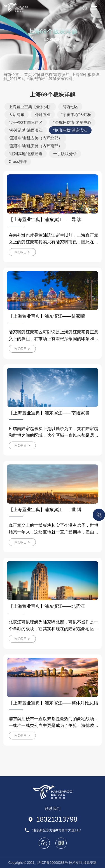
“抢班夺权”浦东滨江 (70, 130)
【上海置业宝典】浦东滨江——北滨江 (47, 606)
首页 (28, 75)
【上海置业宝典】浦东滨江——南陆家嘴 (49, 413)
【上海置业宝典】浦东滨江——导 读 (45, 220)
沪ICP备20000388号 (53, 863)
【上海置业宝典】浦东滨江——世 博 (45, 510)
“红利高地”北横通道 (26, 154)
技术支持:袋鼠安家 (83, 863)
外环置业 (43, 115)
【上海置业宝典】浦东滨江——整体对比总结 (53, 703)
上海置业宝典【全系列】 (30, 107)
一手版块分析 (65, 154)
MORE (22, 252)
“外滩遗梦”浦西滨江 (26, 130)
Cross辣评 (18, 162)
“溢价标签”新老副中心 (72, 122)
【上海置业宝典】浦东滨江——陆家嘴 (47, 316)
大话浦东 (17, 115)
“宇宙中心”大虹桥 (76, 115)
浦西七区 (70, 107)
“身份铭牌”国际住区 (26, 122)
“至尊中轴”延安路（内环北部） (35, 138)
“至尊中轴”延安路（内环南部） (35, 146)
